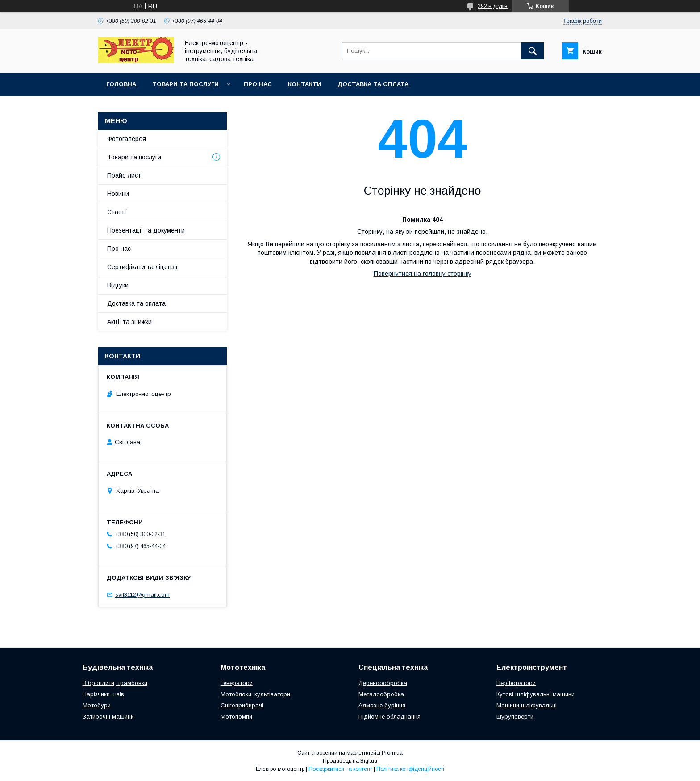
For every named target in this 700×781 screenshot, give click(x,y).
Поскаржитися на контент (340, 769)
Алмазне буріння (382, 705)
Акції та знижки (129, 322)
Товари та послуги (185, 84)
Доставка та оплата (373, 84)
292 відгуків (493, 6)
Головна (121, 84)
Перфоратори (516, 683)
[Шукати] (533, 51)
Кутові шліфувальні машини (535, 694)
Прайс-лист (124, 175)
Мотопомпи (236, 717)
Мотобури (97, 705)
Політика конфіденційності (410, 769)
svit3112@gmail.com (142, 595)
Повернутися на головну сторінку (423, 274)
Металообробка (381, 694)
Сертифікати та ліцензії (142, 267)
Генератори (237, 683)
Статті (117, 212)
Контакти (305, 84)
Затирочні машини (108, 717)
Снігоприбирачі (242, 705)
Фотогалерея (127, 139)
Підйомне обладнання (390, 717)
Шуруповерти (515, 717)
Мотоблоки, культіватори (255, 694)
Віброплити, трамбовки (115, 683)
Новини (118, 194)
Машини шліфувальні (527, 705)
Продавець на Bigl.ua (350, 761)
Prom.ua (392, 753)
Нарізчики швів (103, 694)
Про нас (258, 84)
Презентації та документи (146, 230)
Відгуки (118, 285)
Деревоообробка (383, 683)
